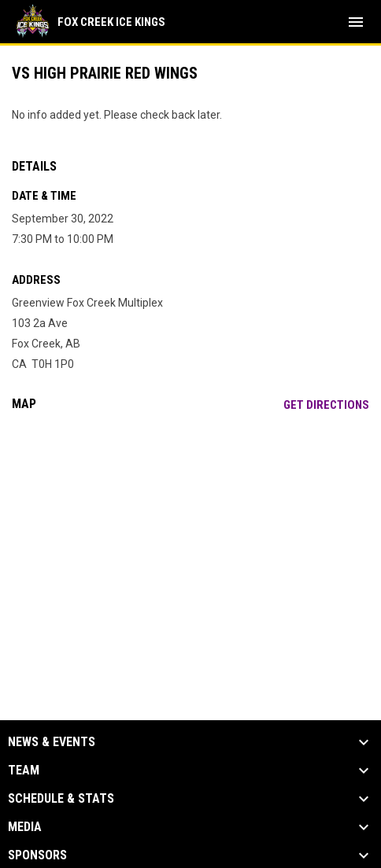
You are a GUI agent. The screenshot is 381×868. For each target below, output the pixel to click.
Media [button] (25, 827)
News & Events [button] (52, 742)
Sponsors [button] (37, 855)
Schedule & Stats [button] (61, 799)
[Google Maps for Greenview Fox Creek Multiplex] (190, 544)
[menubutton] (356, 22)
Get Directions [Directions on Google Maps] (326, 405)
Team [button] (24, 771)
